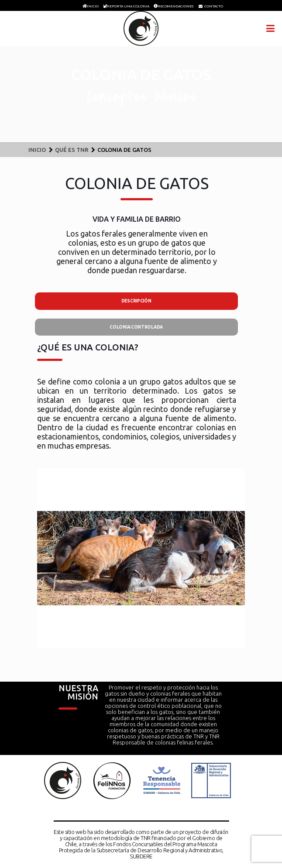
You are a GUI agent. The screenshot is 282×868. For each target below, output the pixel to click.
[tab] (136, 301)
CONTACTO (214, 6)
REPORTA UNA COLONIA (128, 6)
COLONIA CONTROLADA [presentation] (136, 327)
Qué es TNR (72, 150)
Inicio (37, 150)
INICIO (93, 6)
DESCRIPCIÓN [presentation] (136, 301)
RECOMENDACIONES (175, 6)
